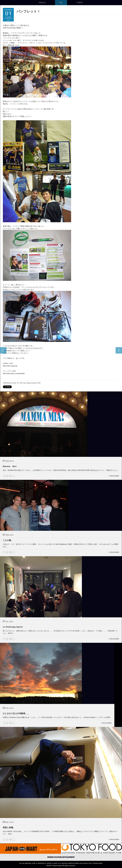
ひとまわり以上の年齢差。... (16, 713)
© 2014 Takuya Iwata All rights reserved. (61, 866)
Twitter (4, 476)
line (14, 476)
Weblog (42, 3)
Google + (11, 476)
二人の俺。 (8, 540)
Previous (3, 350)
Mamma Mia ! (10, 466)
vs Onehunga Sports (13, 627)
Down (61, 3)
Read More (115, 476)
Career (80, 3)
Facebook (7, 476)
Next (119, 350)
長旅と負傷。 (9, 827)
